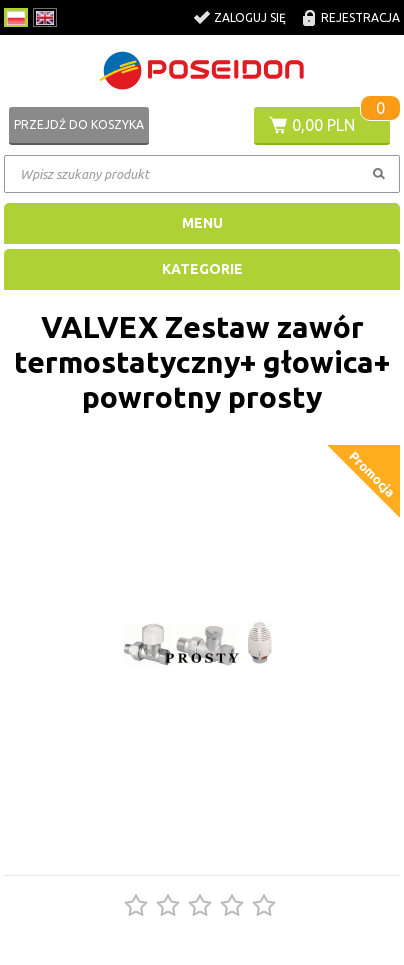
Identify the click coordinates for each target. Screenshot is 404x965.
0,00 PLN (323, 125)
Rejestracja (360, 17)
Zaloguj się (250, 17)
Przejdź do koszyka (79, 124)
